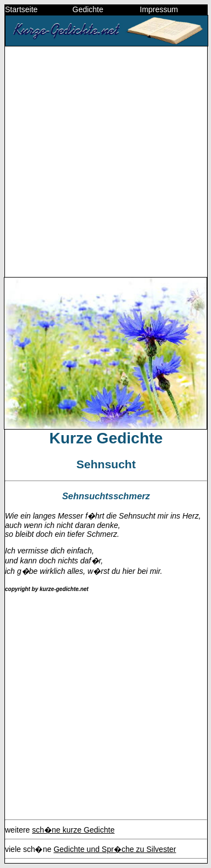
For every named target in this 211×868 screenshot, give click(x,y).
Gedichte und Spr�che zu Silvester (115, 849)
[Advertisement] (106, 161)
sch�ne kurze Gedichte (73, 830)
